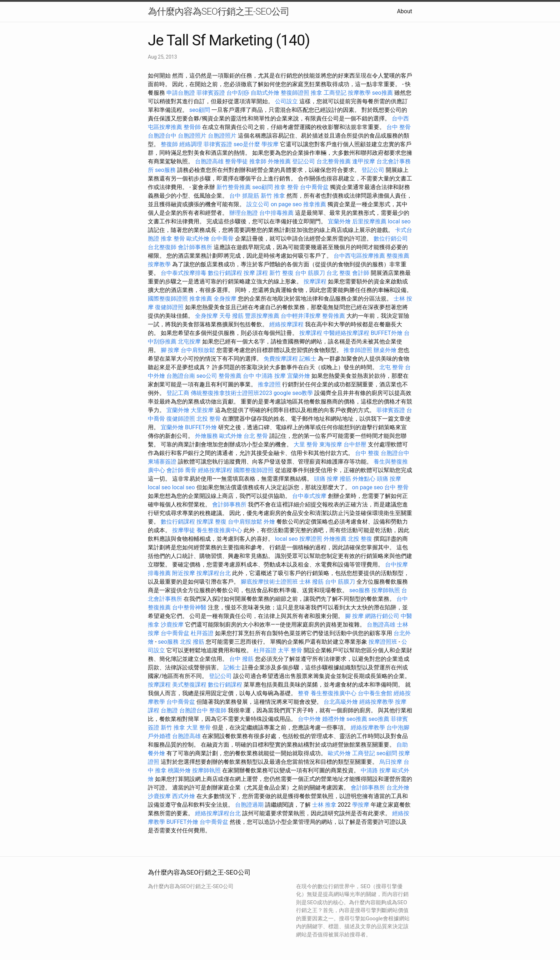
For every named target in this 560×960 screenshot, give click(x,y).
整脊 (304, 693)
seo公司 (207, 376)
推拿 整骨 (286, 187)
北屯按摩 (189, 342)
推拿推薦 (315, 204)
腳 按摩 (170, 350)
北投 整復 (360, 539)
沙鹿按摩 (172, 625)
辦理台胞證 (244, 213)
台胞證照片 (192, 136)
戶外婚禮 (159, 736)
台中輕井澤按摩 (301, 316)
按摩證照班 (383, 642)
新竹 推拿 (273, 196)
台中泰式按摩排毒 (184, 273)
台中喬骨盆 (314, 187)
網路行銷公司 (382, 616)
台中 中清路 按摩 (264, 376)
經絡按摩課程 (286, 324)
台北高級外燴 (341, 702)
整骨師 (192, 127)
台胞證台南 (181, 376)
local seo (399, 221)
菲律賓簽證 (211, 93)
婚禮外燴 (334, 719)
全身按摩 (225, 299)
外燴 (269, 522)
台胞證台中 (162, 136)
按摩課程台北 (214, 573)
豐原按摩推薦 (262, 316)
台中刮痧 (238, 93)
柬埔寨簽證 (162, 462)
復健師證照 (169, 307)
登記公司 (304, 161)
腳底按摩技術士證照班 (269, 582)
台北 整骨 (256, 436)
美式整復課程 (189, 685)
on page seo (286, 204)
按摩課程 (315, 281)
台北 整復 (339, 273)
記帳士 (308, 359)
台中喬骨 (222, 239)
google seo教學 (293, 393)
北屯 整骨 (391, 367)
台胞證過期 (249, 805)
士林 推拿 (324, 805)
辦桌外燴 (385, 350)
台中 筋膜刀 (310, 273)
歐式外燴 (198, 239)
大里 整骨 (306, 444)
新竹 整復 (281, 273)
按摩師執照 (386, 590)
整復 (221, 522)
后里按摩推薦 (369, 221)
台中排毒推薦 (276, 213)
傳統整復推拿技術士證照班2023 (231, 393)
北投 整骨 (209, 419)
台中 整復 (367, 453)
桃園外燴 (179, 770)
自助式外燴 (265, 93)
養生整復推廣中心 (219, 530)
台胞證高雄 (209, 161)
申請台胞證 (181, 93)
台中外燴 (309, 719)
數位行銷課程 (225, 273)
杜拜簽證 (202, 633)
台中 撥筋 (241, 659)
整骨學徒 (236, 161)
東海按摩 (331, 444)
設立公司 (258, 204)
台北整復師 (162, 247)
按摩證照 (311, 539)
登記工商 (178, 393)
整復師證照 (295, 93)
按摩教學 (359, 93)
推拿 (316, 93)
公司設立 (286, 101)
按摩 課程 (256, 273)
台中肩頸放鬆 (198, 350)
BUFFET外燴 (387, 333)
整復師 (169, 144)
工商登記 (335, 93)
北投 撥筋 (192, 642)
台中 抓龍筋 (244, 196)
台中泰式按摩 (309, 496)
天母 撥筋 (231, 316)
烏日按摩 (391, 762)
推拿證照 (269, 384)
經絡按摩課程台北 (218, 813)
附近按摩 (184, 573)
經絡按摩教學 (376, 702)
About (404, 11)
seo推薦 (382, 93)
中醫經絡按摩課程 (346, 333)
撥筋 (345, 479)
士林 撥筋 (311, 582)
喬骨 (191, 470)
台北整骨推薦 (334, 161)
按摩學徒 (184, 530)
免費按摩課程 (281, 359)
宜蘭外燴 (339, 221)
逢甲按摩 (364, 161)
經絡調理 (191, 144)
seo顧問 (200, 110)
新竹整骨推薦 (234, 187)
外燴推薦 (279, 161)
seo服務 (165, 170)
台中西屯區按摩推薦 (359, 256)
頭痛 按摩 (326, 479)
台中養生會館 (375, 693)
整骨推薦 (334, 316)
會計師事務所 (195, 247)
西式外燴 (184, 796)
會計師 (361, 273)
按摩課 (205, 522)
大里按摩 (202, 410)
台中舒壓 (355, 444)
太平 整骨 (290, 650)
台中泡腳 (398, 728)
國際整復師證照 (168, 299)
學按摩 (270, 144)
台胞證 (169, 710)
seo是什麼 (247, 144)
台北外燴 (398, 788)
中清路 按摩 (376, 770)
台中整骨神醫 (189, 607)
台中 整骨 (399, 127)
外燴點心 (364, 479)
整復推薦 (398, 256)
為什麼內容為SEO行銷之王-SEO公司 (219, 11)
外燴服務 (206, 436)
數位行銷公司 (391, 239)
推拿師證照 (358, 350)
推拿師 (258, 161)
